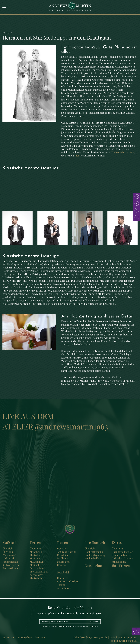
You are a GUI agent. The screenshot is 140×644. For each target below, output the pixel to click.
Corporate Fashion (123, 552)
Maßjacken (36, 565)
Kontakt (63, 572)
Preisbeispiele (10, 562)
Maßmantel (36, 562)
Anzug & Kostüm (67, 552)
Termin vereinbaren (64, 586)
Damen (62, 542)
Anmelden (94, 621)
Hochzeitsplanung (95, 555)
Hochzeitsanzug (94, 552)
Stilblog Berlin (11, 565)
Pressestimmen (11, 568)
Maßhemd (36, 558)
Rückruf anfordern (68, 581)
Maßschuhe (37, 578)
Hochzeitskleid (93, 558)
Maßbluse (63, 558)
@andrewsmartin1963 (71, 426)
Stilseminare (119, 562)
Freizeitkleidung (39, 572)
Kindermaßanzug (122, 555)
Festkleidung (37, 568)
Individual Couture (122, 558)
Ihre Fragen (121, 565)
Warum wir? (9, 555)
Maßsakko (36, 555)
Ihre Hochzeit (95, 542)
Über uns (8, 552)
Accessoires (37, 575)
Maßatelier (11, 542)
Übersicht (8, 548)
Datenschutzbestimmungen (89, 626)
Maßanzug (36, 552)
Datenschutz (25, 637)
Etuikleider (63, 555)
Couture (62, 565)
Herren (35, 542)
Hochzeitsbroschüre (122, 152)
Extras (117, 542)
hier (77, 156)
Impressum (9, 637)
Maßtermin (9, 558)
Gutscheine (93, 565)
